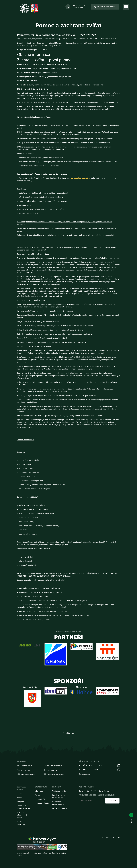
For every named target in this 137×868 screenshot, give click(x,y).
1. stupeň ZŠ (40, 799)
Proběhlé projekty (60, 809)
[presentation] (69, 674)
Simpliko (116, 838)
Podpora (21, 802)
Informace (39, 791)
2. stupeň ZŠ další (42, 803)
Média (20, 798)
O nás (19, 794)
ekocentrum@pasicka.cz (54, 774)
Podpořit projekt (68, 733)
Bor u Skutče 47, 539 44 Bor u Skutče (94, 791)
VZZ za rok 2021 (59, 791)
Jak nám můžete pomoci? (105, 7)
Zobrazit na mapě (85, 774)
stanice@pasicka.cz (26, 774)
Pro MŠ (38, 795)
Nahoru (131, 818)
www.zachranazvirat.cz (80, 178)
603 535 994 (50, 770)
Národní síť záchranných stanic (22, 815)
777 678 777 (23, 770)
